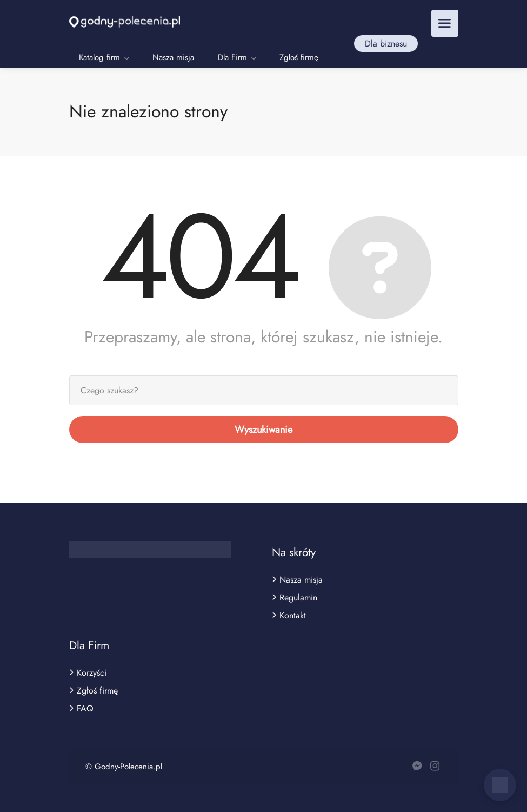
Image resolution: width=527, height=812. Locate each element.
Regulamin (298, 598)
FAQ (85, 709)
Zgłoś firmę (299, 57)
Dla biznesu (386, 44)
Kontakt (293, 616)
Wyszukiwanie (263, 430)
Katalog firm (99, 57)
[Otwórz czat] (500, 785)
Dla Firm (232, 57)
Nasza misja (173, 57)
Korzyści (92, 673)
